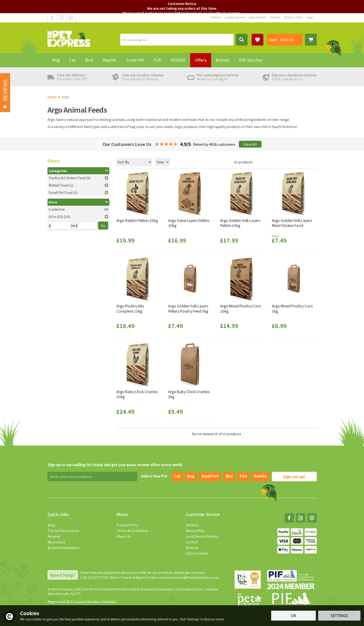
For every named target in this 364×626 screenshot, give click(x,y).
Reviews (54, 536)
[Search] (177, 40)
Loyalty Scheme (235, 17)
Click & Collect (197, 553)
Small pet (210, 476)
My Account (56, 542)
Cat (177, 476)
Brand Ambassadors (64, 548)
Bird (229, 476)
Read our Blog (62, 18)
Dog (191, 476)
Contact (192, 542)
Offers (201, 60)
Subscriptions (257, 17)
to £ (74, 226)
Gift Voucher (251, 60)
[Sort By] (134, 162)
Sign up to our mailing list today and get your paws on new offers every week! (115, 465)
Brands (223, 60)
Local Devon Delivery (202, 536)
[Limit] (163, 162)
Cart (273, 40)
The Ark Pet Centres (63, 531)
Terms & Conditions (132, 531)
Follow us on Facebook (52, 18)
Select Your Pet (154, 476)
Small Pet (135, 60)
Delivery (192, 525)
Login (310, 17)
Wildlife (178, 60)
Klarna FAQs (195, 531)
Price (79, 202)
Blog (51, 525)
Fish (243, 476)
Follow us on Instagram (71, 18)
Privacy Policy (127, 525)
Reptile (260, 476)
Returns (192, 548)
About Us (124, 536)
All (106, 209)
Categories (79, 171)
